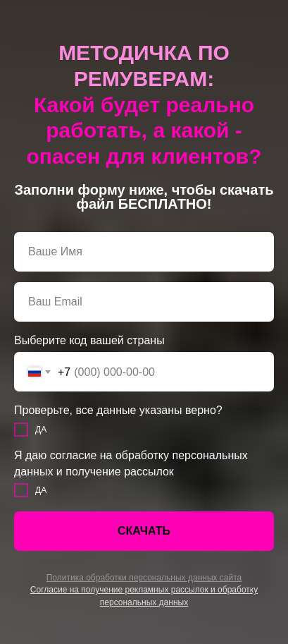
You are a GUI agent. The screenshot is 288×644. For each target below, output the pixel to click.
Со (36, 590)
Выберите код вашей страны (89, 340)
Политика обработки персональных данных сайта (144, 578)
